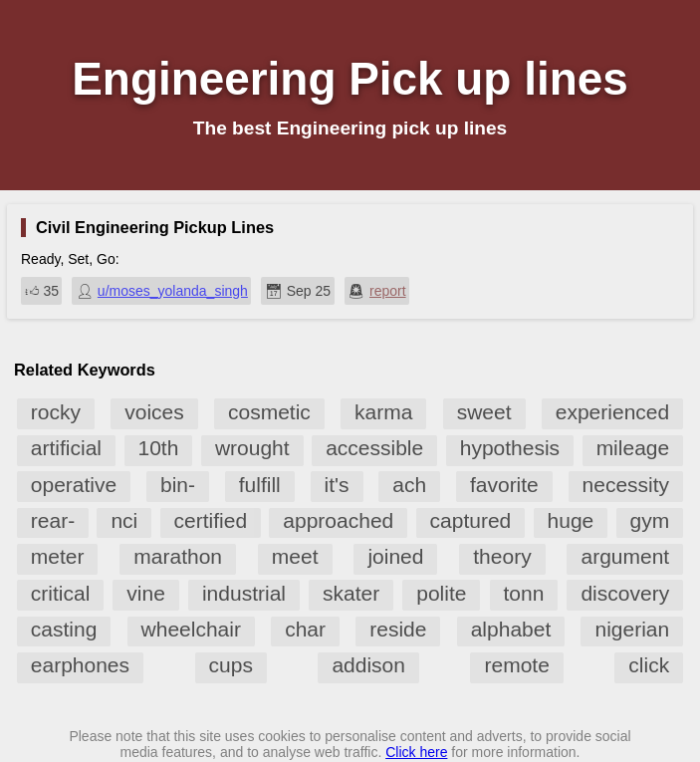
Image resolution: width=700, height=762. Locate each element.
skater (351, 593)
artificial (66, 448)
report (388, 291)
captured (471, 520)
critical (61, 593)
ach (409, 485)
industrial (244, 593)
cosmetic (269, 412)
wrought (252, 448)
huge (571, 520)
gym (650, 520)
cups (231, 665)
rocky (56, 412)
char (305, 629)
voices (154, 412)
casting (64, 629)
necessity (626, 485)
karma (383, 412)
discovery (625, 593)
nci (124, 520)
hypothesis (510, 448)
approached (338, 520)
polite (441, 593)
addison (368, 665)
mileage (633, 448)
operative (74, 485)
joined (395, 556)
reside (398, 629)
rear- (53, 520)
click (649, 665)
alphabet (511, 629)
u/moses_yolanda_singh (173, 291)
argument (625, 556)
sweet (484, 412)
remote (516, 665)
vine (146, 593)
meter (58, 556)
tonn (524, 593)
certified (211, 520)
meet (295, 556)
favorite (504, 485)
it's (337, 485)
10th (159, 448)
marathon (178, 556)
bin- (178, 485)
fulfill (260, 485)
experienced (612, 412)
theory (502, 556)
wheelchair (191, 629)
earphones (80, 665)
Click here (416, 752)
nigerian (632, 629)
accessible (374, 448)
